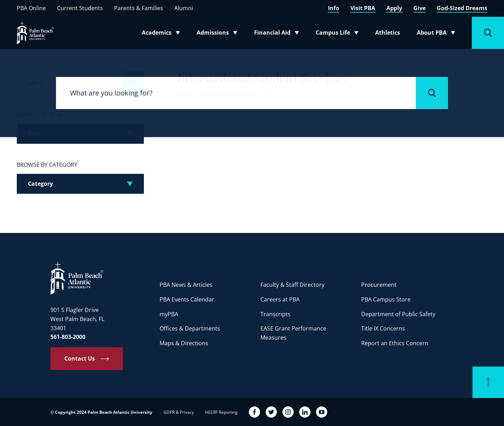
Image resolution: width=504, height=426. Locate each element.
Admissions (219, 34)
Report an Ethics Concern (395, 343)
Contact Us (80, 358)
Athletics (388, 33)
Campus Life (339, 34)
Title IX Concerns (383, 328)
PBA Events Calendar (187, 299)
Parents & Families (139, 8)
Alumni (184, 8)
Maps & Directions (184, 343)
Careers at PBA (280, 299)
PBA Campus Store (386, 299)
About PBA (438, 34)
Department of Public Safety (398, 314)
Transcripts (275, 314)
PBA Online (31, 8)
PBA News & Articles (186, 285)
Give (419, 8)
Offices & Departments (190, 328)
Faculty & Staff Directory (292, 285)
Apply (394, 8)
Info (334, 8)
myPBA (169, 314)
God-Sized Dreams (462, 8)
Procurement (379, 285)
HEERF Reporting (221, 412)
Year (34, 134)
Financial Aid (277, 34)
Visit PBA (363, 8)
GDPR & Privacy (179, 412)
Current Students (80, 8)
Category (40, 184)
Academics (163, 34)
